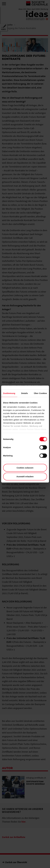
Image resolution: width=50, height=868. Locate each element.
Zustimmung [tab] (9, 393)
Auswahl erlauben (25, 476)
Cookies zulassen (25, 468)
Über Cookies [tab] (40, 393)
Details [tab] (25, 393)
